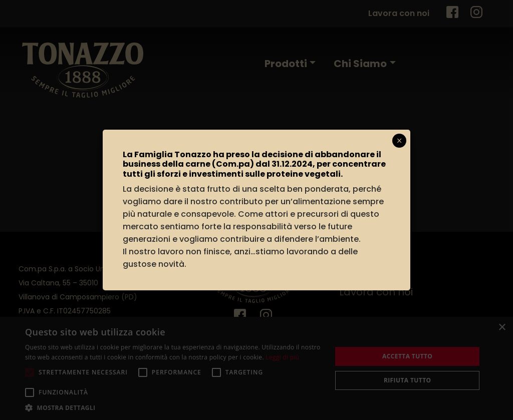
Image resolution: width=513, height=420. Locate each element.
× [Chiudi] (400, 141)
